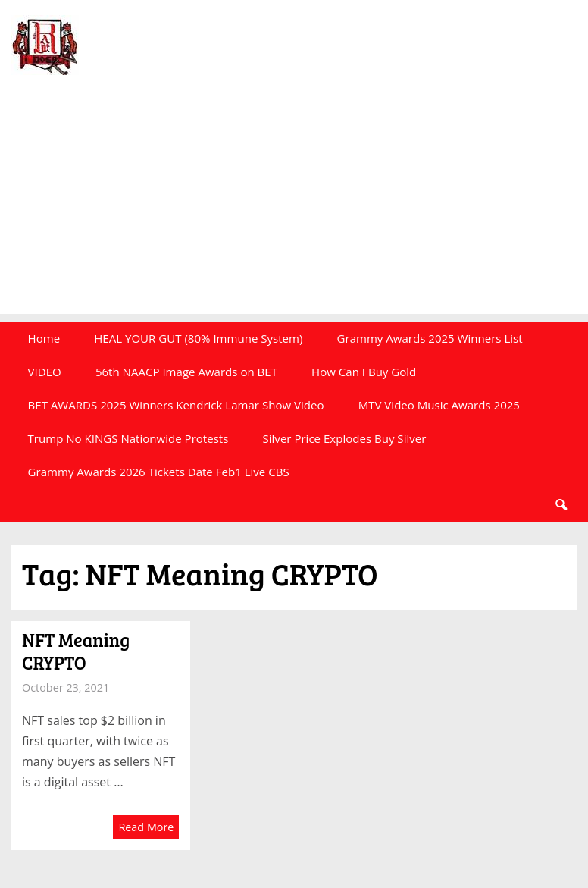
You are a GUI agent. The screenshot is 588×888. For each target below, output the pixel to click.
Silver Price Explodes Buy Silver (345, 438)
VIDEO (45, 372)
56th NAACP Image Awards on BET (186, 372)
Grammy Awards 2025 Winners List (430, 338)
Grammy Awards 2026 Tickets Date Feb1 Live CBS (159, 472)
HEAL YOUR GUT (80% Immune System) (198, 338)
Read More (146, 827)
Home (44, 338)
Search (560, 505)
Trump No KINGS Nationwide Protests (128, 438)
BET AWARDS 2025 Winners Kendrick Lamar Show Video (176, 405)
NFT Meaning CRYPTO (76, 651)
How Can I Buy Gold (364, 372)
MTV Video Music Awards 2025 (439, 405)
